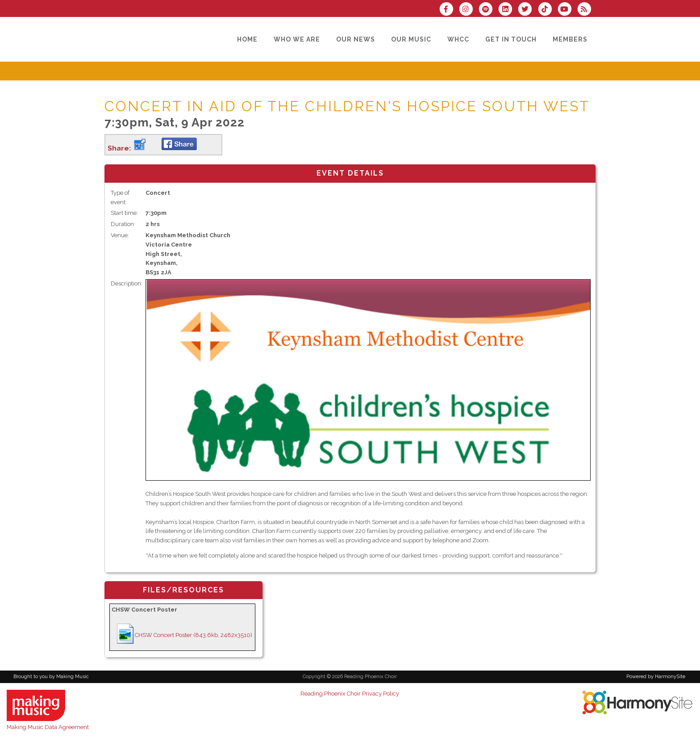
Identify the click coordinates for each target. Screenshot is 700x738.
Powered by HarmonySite (656, 677)
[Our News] (356, 39)
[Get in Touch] (511, 39)
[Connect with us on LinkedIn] (508, 10)
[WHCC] (458, 39)
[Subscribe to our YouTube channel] (567, 10)
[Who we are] (297, 39)
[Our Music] (411, 39)
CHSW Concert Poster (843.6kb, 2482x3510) (194, 635)
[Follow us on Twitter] (528, 10)
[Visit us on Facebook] (449, 10)
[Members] (570, 39)
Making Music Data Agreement (48, 727)
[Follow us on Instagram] (469, 10)
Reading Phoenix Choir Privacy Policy (350, 694)
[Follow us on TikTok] (547, 10)
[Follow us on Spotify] (488, 10)
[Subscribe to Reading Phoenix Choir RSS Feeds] (586, 10)
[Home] (247, 39)
